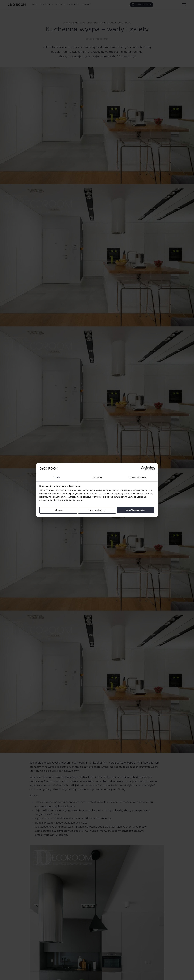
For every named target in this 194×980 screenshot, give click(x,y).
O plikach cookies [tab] (137, 477)
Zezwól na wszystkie (136, 510)
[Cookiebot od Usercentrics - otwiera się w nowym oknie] (143, 468)
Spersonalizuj (97, 510)
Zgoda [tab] (57, 477)
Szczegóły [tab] (97, 477)
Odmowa (58, 510)
